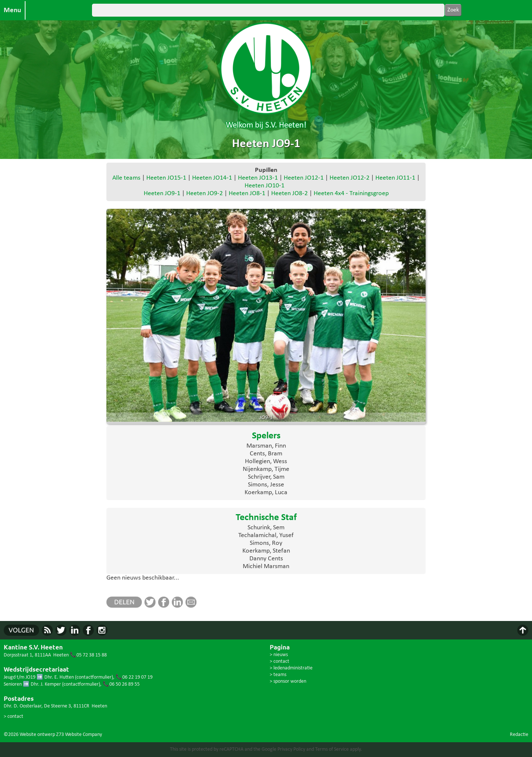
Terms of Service (332, 749)
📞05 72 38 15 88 (88, 655)
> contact (13, 717)
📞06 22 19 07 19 (134, 677)
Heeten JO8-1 (247, 194)
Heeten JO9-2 (204, 194)
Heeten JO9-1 (162, 194)
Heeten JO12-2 (349, 178)
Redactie (519, 735)
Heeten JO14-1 (212, 178)
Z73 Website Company (79, 735)
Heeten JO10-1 (265, 186)
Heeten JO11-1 (395, 178)
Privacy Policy (291, 749)
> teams (278, 675)
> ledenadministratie (291, 668)
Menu (12, 10)
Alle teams (126, 178)
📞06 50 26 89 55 (121, 684)
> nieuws (279, 655)
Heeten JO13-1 (258, 178)
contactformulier (94, 677)
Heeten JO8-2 (289, 194)
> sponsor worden (288, 681)
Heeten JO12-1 (304, 178)
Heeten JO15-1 (166, 178)
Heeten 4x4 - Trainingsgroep (351, 194)
